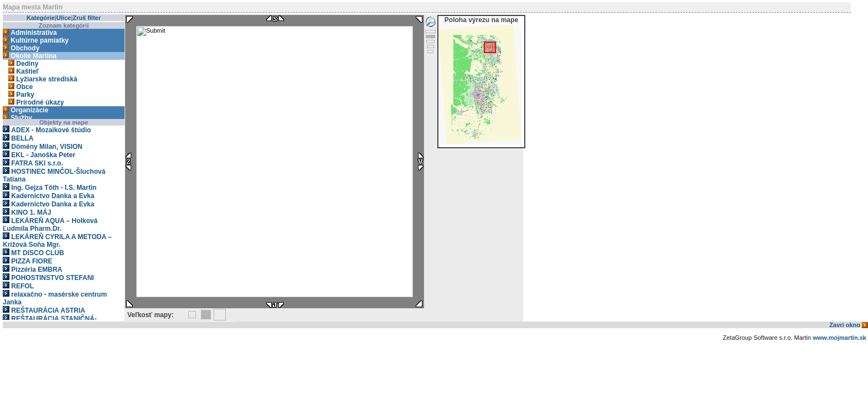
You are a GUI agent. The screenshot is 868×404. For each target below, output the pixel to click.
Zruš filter (87, 18)
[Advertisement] (204, 379)
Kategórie (41, 18)
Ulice (64, 18)
